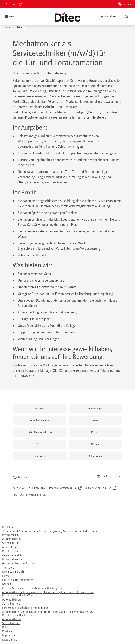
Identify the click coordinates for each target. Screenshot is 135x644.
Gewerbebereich (12, 555)
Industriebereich (12, 559)
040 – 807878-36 (23, 376)
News (6, 576)
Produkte (8, 527)
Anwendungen (11, 547)
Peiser (6, 627)
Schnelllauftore (11, 543)
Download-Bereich (13, 572)
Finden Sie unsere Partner (18, 580)
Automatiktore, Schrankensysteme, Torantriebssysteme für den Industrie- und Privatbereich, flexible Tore (48, 594)
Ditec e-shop (10, 640)
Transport (8, 568)
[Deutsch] (124, 4)
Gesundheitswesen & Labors (19, 563)
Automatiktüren (11, 539)
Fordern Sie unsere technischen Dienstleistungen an (33, 588)
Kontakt (7, 584)
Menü (12, 16)
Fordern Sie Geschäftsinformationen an (25, 608)
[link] (14, 4)
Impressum (9, 635)
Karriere (7, 631)
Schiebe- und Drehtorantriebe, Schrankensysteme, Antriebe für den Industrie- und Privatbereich (51, 533)
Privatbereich (10, 551)
